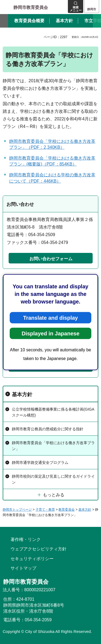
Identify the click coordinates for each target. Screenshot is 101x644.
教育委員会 (67, 510)
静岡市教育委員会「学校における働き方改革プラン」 (53, 446)
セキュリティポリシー (32, 559)
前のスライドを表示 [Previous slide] (4, 21)
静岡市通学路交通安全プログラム (40, 463)
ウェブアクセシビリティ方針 (39, 549)
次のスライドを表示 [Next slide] (97, 21)
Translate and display (50, 318)
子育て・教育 (45, 510)
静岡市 (92, 9)
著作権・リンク (26, 539)
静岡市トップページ (17, 510)
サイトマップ (23, 568)
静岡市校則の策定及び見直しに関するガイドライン (53, 479)
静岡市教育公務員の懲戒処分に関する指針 (48, 429)
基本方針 (22, 394)
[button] (76, 6)
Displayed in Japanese (50, 333)
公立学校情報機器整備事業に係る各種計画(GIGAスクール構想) (53, 412)
